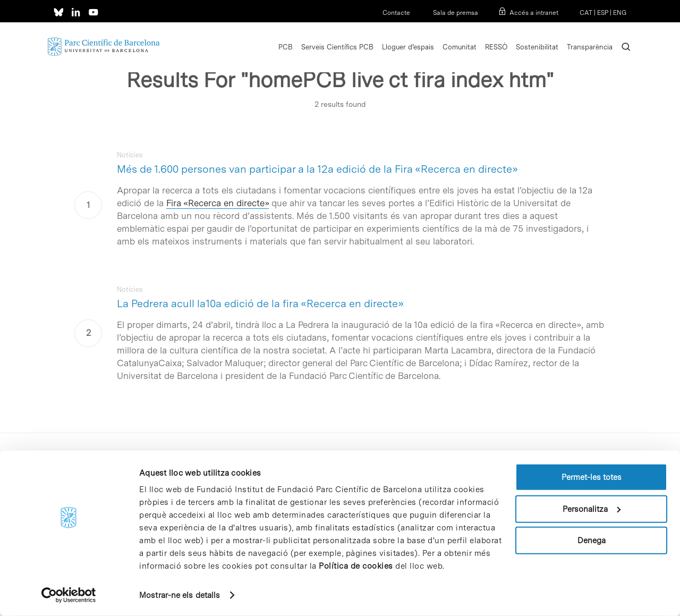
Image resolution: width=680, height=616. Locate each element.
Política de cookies (356, 566)
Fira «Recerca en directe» (218, 203)
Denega (592, 541)
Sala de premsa (455, 13)
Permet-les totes (592, 477)
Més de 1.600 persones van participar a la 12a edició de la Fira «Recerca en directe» (317, 169)
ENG (620, 13)
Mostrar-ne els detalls (180, 595)
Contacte (396, 13)
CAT (586, 13)
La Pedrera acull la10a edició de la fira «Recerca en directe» (260, 303)
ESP (603, 13)
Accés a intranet (534, 13)
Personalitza (592, 509)
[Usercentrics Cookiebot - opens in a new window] (69, 595)
